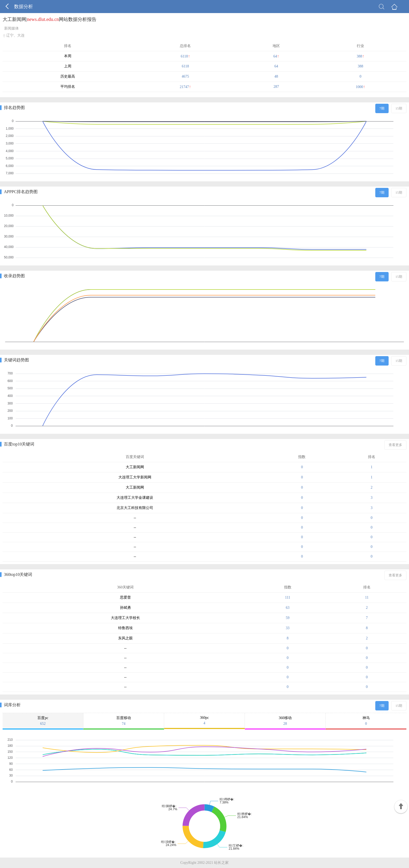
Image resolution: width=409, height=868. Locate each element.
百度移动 (124, 721)
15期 (399, 108)
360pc (204, 721)
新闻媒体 (11, 28)
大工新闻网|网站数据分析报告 (50, 19)
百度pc (43, 721)
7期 (382, 108)
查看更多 (395, 445)
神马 (366, 721)
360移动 (285, 721)
